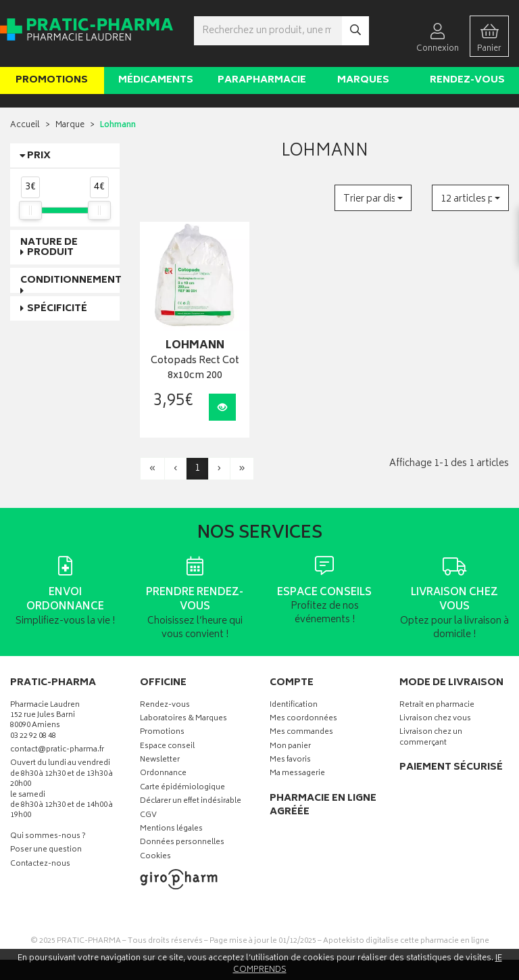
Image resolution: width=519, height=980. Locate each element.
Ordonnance (163, 774)
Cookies (155, 857)
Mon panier (290, 747)
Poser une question (46, 850)
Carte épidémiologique (182, 788)
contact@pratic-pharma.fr (57, 751)
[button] (373, 198)
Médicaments (156, 80)
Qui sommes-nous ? (48, 837)
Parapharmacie (262, 80)
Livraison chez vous (435, 719)
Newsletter (160, 761)
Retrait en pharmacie (437, 706)
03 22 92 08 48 (33, 737)
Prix (39, 156)
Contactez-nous (40, 865)
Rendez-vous (467, 80)
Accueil (25, 125)
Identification (294, 706)
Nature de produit (49, 248)
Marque (70, 125)
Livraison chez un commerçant (431, 738)
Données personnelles (182, 843)
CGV (148, 816)
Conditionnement (71, 280)
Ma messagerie (297, 774)
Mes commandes (301, 733)
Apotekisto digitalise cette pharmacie (406, 941)
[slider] (30, 210)
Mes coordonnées (303, 719)
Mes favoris (290, 761)
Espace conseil (167, 747)
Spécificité (57, 309)
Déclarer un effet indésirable (191, 802)
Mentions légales (171, 830)
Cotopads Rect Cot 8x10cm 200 (195, 369)
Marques (363, 80)
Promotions (52, 80)
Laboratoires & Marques (183, 719)
